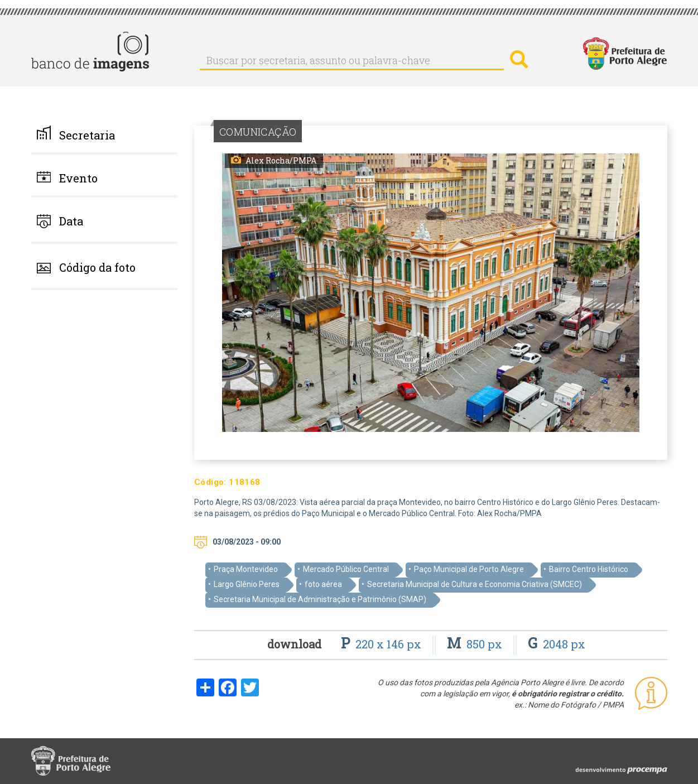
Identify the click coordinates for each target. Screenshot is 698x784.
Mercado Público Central (346, 569)
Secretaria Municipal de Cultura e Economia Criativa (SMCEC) (475, 584)
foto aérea (323, 584)
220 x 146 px (382, 644)
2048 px (557, 644)
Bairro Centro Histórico (589, 569)
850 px (476, 644)
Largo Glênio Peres (247, 584)
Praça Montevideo (246, 569)
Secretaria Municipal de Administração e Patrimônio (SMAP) (320, 599)
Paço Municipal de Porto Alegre (469, 569)
